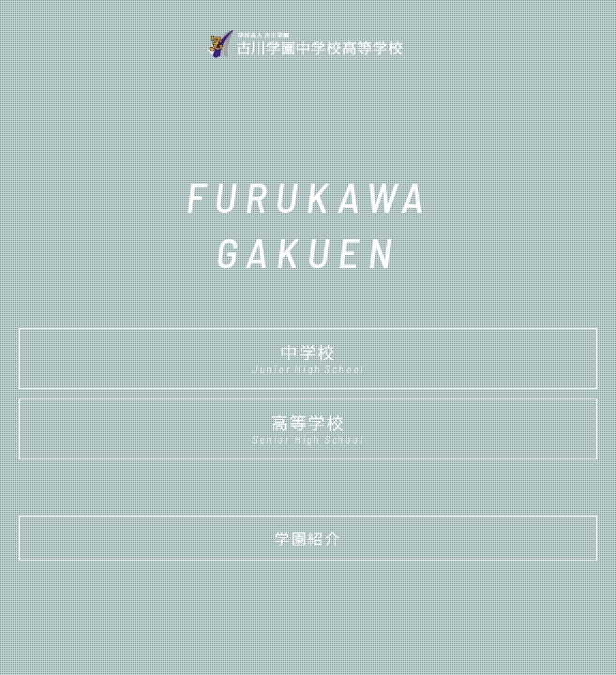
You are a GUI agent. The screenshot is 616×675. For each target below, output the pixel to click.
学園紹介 (308, 538)
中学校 (308, 357)
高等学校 (308, 427)
